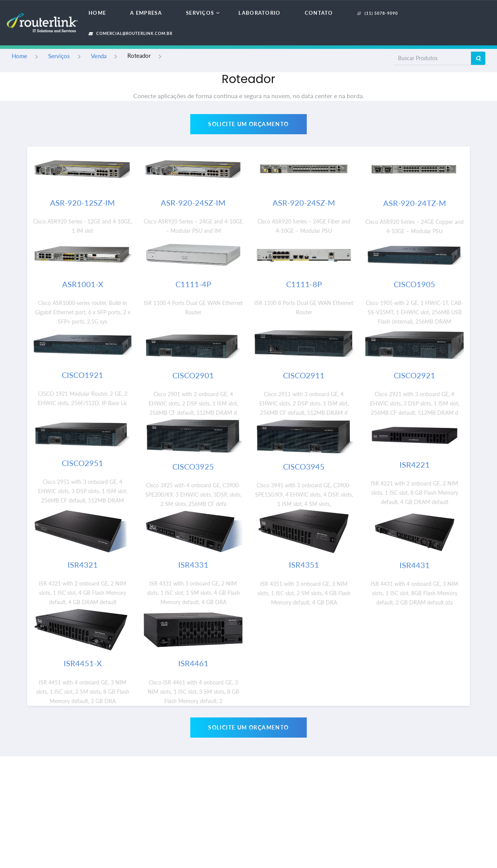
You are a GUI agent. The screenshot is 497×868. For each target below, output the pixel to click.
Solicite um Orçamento (248, 124)
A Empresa (146, 13)
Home (97, 13)
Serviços (200, 13)
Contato (319, 13)
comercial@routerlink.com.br (130, 33)
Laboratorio (259, 13)
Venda (99, 56)
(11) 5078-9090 (378, 13)
